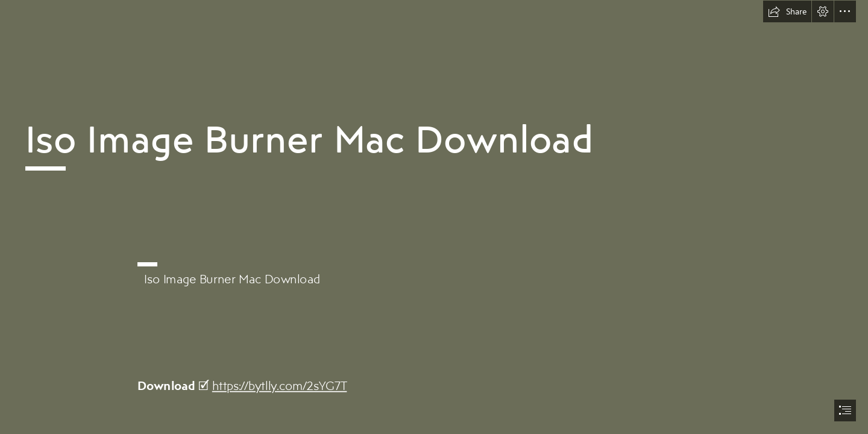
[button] (787, 11)
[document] (434, 217)
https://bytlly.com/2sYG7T (280, 385)
